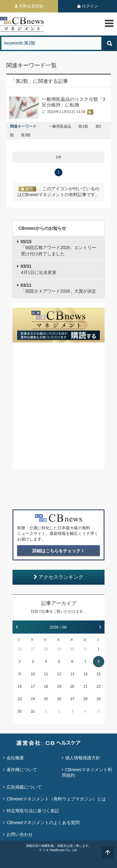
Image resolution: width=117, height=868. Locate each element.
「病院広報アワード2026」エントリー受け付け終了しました (58, 248)
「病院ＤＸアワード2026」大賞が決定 (58, 288)
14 (85, 674)
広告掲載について (24, 787)
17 (33, 686)
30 (72, 649)
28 (46, 649)
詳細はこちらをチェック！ (59, 551)
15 (98, 674)
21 (85, 686)
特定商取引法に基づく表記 (33, 811)
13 (72, 674)
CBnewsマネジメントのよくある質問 (43, 823)
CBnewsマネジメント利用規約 (87, 772)
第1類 (83, 126)
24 (33, 699)
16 (19, 686)
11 (46, 674)
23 (19, 699)
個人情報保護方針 (83, 758)
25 (46, 699)
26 (19, 649)
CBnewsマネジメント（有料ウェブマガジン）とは (56, 799)
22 (98, 686)
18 (46, 686)
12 (59, 674)
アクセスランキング (58, 577)
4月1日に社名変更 (39, 269)
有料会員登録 (31, 6)
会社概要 (15, 758)
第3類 (26, 135)
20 (72, 686)
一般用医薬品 (60, 126)
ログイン (90, 6)
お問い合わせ (20, 834)
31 (85, 649)
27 (33, 649)
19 (59, 686)
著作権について (22, 770)
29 (59, 649)
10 (33, 674)
